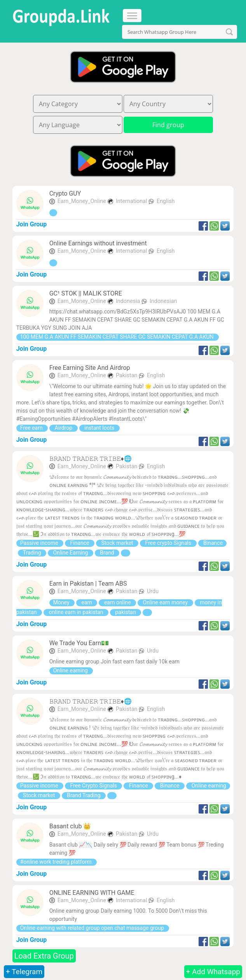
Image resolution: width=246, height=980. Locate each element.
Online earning (71, 670)
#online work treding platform (57, 862)
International (132, 201)
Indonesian (163, 301)
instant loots (99, 428)
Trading (32, 553)
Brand (107, 553)
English (166, 201)
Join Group (32, 224)
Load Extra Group (44, 956)
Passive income (40, 543)
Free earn (32, 428)
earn (87, 602)
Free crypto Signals (168, 543)
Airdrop (63, 428)
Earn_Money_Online (82, 201)
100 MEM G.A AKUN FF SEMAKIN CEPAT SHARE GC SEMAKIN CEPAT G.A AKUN (118, 337)
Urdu (153, 591)
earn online (117, 602)
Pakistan (127, 375)
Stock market (117, 543)
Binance (212, 543)
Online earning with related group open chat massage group (93, 928)
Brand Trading (84, 795)
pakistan (126, 612)
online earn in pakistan (76, 612)
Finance (80, 543)
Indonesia (129, 301)
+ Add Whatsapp (213, 972)
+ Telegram (24, 972)
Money (62, 602)
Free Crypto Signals (93, 786)
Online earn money (165, 602)
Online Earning (71, 553)
